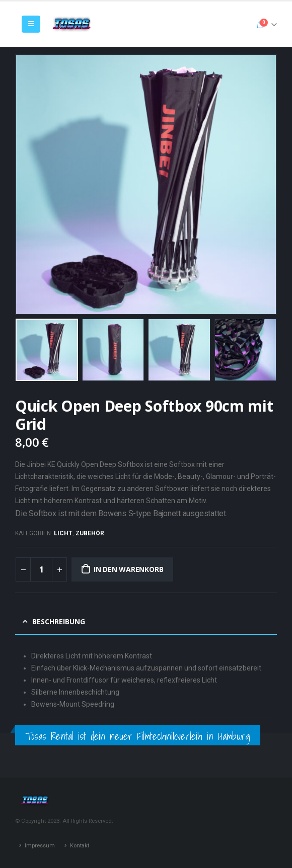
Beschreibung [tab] (59, 621)
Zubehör (90, 533)
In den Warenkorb (129, 569)
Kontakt (80, 845)
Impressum (40, 845)
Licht (63, 533)
